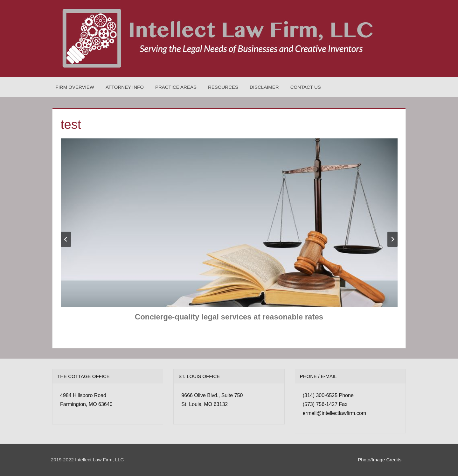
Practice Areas (176, 87)
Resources (223, 87)
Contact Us (306, 87)
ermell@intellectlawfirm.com (334, 413)
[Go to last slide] (66, 239)
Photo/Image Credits (380, 460)
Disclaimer (264, 87)
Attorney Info (125, 87)
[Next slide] (392, 239)
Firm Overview (75, 87)
